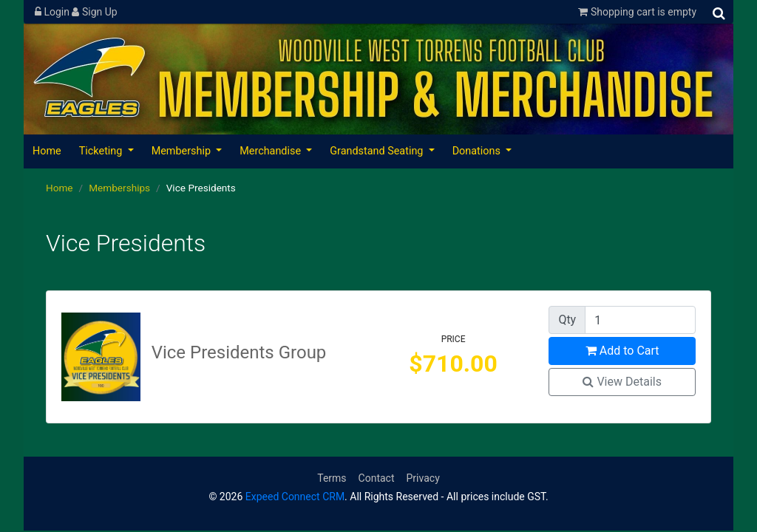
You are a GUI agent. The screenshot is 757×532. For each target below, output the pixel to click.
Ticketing (102, 151)
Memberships (119, 188)
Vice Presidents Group (239, 352)
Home (47, 151)
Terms (332, 478)
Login (53, 12)
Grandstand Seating (378, 151)
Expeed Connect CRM (295, 497)
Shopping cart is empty (637, 12)
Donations (478, 151)
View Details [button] (622, 382)
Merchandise (271, 151)
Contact (377, 478)
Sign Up (94, 12)
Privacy (423, 478)
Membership (183, 151)
